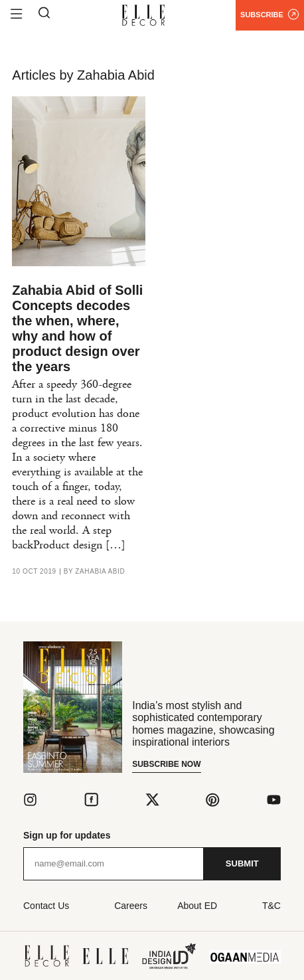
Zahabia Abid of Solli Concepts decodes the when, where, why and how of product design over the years (77, 328)
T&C (271, 906)
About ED (197, 906)
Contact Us (46, 906)
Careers (131, 906)
